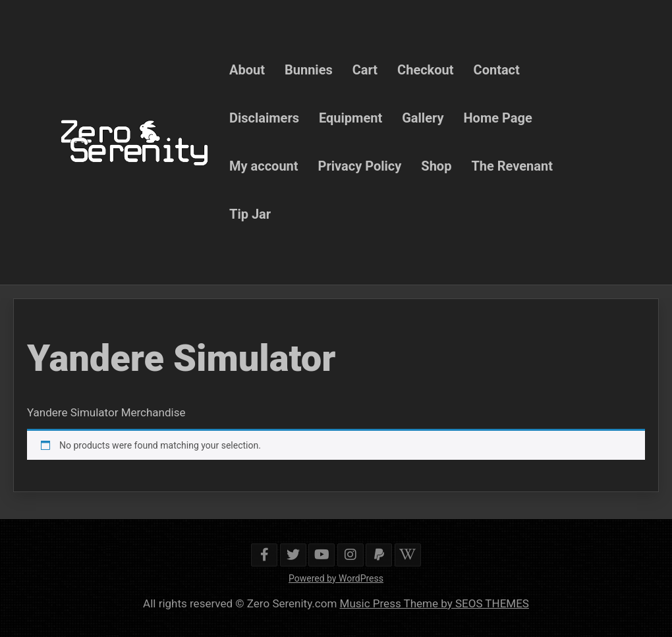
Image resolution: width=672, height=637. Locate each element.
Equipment (350, 118)
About (247, 70)
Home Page (498, 118)
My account (264, 166)
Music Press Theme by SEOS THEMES (434, 603)
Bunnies (309, 70)
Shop (436, 166)
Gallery (423, 118)
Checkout (425, 70)
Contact (497, 70)
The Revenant (512, 166)
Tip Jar (250, 214)
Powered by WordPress (336, 578)
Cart (365, 70)
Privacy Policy (360, 166)
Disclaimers (264, 118)
